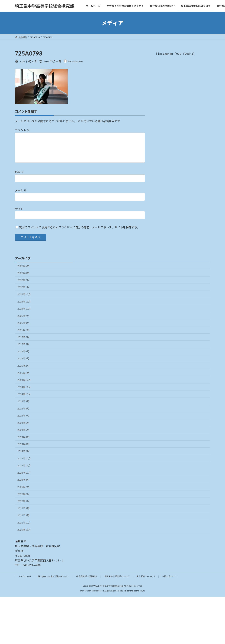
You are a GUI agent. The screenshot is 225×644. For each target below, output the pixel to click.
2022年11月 (24, 535)
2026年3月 (23, 279)
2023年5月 (23, 507)
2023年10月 (24, 478)
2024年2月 (23, 457)
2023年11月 (24, 471)
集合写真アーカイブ (146, 582)
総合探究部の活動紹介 (87, 582)
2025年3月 (23, 364)
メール (21, 196)
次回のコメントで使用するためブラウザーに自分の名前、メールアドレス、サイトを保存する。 (79, 233)
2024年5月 (23, 435)
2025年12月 (24, 300)
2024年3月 (23, 450)
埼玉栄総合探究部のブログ (117, 582)
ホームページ (25, 582)
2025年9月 (23, 321)
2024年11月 (24, 393)
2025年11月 (24, 307)
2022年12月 (24, 528)
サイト (19, 214)
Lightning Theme (113, 596)
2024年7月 (23, 421)
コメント (22, 130)
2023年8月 (23, 485)
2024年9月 (23, 407)
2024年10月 (24, 400)
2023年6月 (23, 500)
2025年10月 (24, 314)
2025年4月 (23, 357)
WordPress (97, 596)
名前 (19, 178)
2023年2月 (23, 521)
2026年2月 (23, 286)
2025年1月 (23, 378)
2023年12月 (24, 464)
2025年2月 (23, 371)
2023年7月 (23, 492)
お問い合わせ (168, 582)
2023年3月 (23, 514)
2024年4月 (23, 443)
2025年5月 (23, 350)
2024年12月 (24, 386)
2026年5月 (23, 271)
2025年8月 (23, 328)
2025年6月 (23, 343)
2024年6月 (23, 428)
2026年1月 (23, 293)
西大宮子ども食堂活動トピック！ (54, 582)
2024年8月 (23, 414)
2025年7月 (23, 336)
